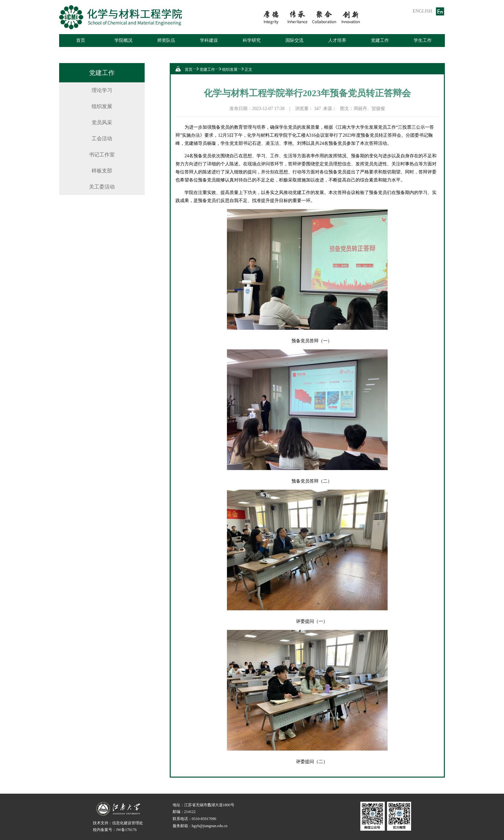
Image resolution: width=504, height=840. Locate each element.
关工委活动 (102, 187)
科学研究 (252, 40)
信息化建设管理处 (128, 823)
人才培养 (337, 40)
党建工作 (380, 40)
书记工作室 (102, 155)
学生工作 (423, 40)
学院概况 (123, 40)
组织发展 (102, 106)
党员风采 (102, 122)
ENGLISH (422, 11)
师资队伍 (166, 40)
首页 (81, 40)
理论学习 (102, 90)
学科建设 (209, 40)
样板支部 (102, 171)
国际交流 (294, 40)
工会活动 (102, 138)
